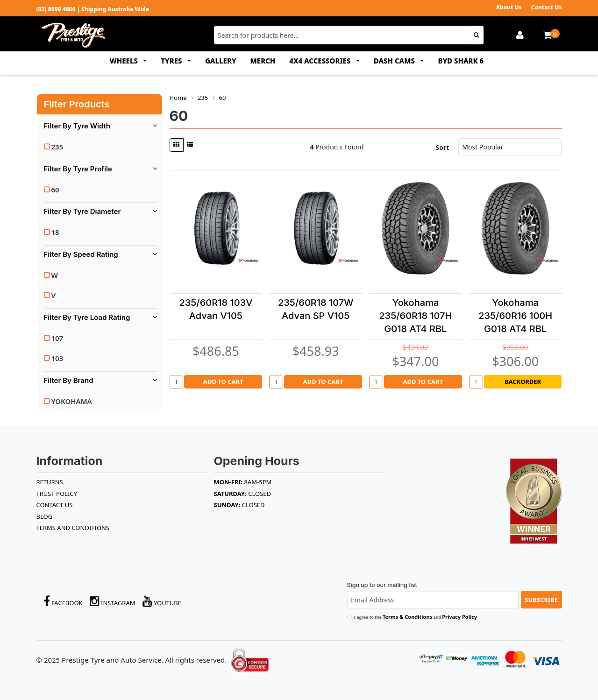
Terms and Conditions (73, 528)
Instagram (113, 601)
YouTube (162, 601)
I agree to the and (416, 617)
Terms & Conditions (407, 617)
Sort (442, 147)
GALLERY (221, 61)
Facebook (63, 601)
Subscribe (541, 600)
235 (57, 147)
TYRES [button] (172, 61)
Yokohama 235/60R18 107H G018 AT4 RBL (415, 316)
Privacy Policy (459, 617)
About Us (509, 7)
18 (55, 232)
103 (57, 358)
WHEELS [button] (125, 61)
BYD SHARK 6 (461, 61)
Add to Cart (223, 382)
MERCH (263, 61)
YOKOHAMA (72, 401)
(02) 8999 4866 (56, 9)
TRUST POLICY (57, 494)
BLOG (45, 516)
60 (55, 190)
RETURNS (50, 482)
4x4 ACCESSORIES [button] (321, 61)
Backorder (523, 382)
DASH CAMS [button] (395, 61)
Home (178, 98)
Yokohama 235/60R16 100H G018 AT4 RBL (515, 316)
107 (57, 338)
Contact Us (547, 7)
